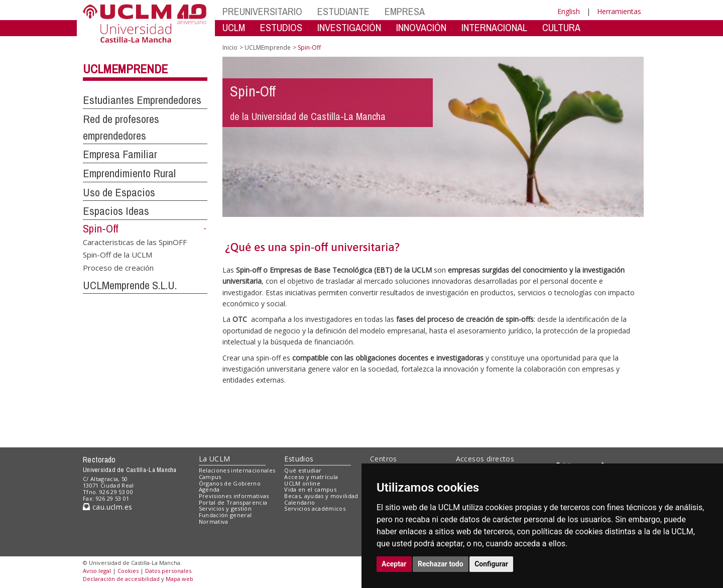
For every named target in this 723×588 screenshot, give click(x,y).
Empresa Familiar (120, 154)
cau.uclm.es (107, 507)
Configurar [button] (491, 564)
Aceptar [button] (394, 564)
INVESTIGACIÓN (349, 27)
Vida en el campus (310, 489)
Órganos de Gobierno (230, 483)
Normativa (214, 521)
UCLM (234, 27)
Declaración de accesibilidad (121, 579)
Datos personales (168, 571)
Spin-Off (101, 228)
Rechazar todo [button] (441, 564)
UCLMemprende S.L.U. (130, 285)
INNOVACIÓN (421, 27)
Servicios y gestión (225, 508)
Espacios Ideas (116, 211)
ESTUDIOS (281, 27)
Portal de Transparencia (233, 502)
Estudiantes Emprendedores (142, 100)
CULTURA (561, 27)
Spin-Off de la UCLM (117, 255)
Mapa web (179, 579)
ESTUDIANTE (343, 11)
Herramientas (619, 11)
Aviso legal (97, 571)
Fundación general (225, 515)
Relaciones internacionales (237, 470)
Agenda (209, 489)
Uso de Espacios (119, 192)
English (569, 11)
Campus (210, 477)
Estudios (299, 459)
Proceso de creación (118, 267)
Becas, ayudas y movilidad (321, 496)
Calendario (299, 502)
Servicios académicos (315, 508)
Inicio (230, 47)
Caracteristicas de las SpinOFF (135, 242)
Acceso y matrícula (311, 477)
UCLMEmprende (125, 69)
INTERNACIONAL (494, 27)
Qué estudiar (303, 470)
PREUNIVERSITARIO (262, 11)
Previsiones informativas (234, 496)
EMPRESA (405, 11)
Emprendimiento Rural (129, 173)
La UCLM (215, 459)
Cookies (128, 571)
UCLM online (302, 483)
